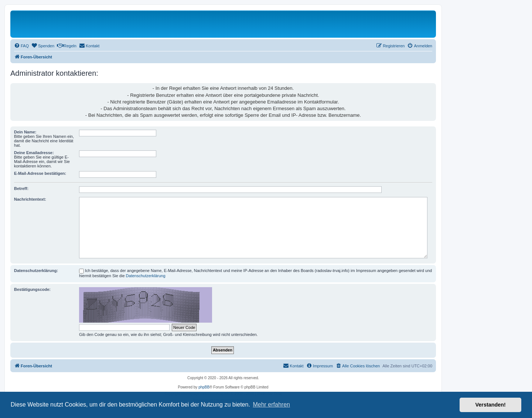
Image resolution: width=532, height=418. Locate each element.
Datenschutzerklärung (146, 276)
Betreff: (21, 188)
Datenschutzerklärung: (36, 271)
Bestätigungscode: (32, 289)
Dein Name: (25, 132)
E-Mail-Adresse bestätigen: (40, 173)
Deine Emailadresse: (34, 153)
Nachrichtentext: (30, 199)
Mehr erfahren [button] (271, 405)
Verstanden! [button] (491, 405)
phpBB (204, 387)
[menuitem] (21, 46)
